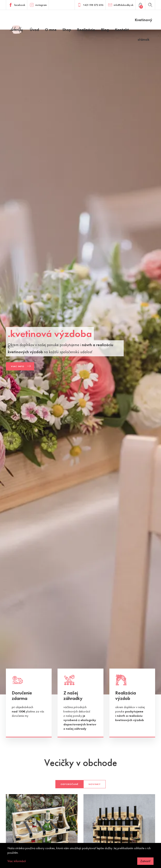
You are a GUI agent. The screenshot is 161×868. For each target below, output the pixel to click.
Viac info (18, 366)
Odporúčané (69, 784)
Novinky (95, 784)
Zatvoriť (145, 861)
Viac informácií (17, 861)
